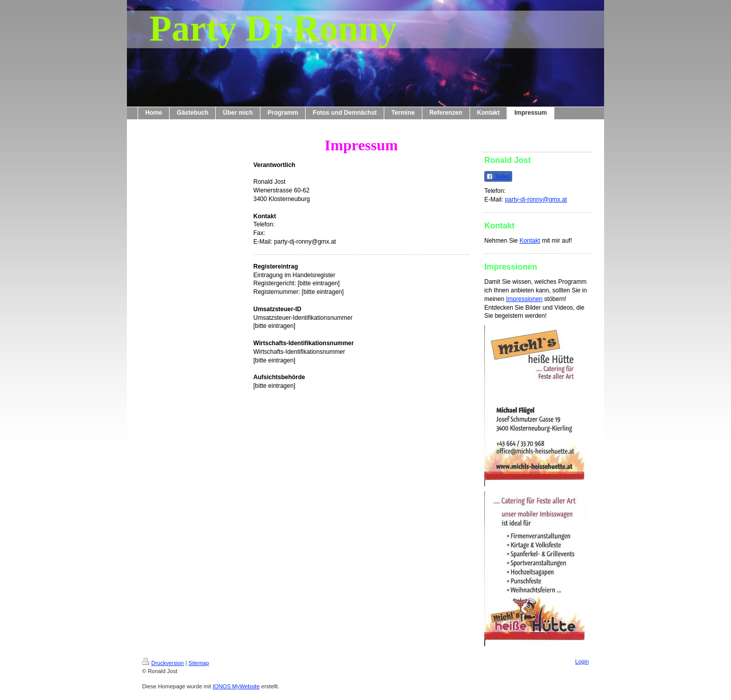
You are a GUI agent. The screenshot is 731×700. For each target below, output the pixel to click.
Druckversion (163, 663)
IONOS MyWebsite (236, 686)
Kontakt (530, 241)
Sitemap (198, 663)
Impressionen (524, 299)
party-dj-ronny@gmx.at (536, 199)
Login (582, 661)
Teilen (498, 177)
